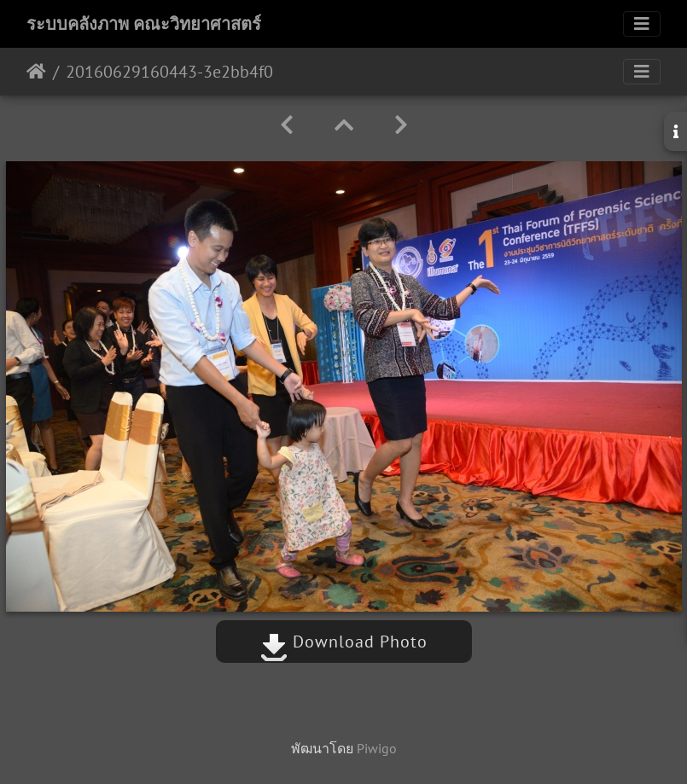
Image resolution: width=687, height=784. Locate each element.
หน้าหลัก (36, 72)
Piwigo (377, 748)
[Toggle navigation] (642, 24)
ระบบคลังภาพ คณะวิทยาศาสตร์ (144, 24)
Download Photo (344, 642)
